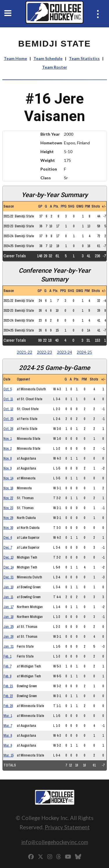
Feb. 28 (8, 706)
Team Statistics (84, 58)
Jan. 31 (8, 646)
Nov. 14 (8, 478)
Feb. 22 (8, 696)
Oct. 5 (8, 389)
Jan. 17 (8, 607)
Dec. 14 (8, 567)
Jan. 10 (8, 587)
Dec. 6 (8, 538)
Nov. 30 (8, 528)
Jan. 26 (8, 637)
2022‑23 (45, 352)
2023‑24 (65, 352)
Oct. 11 (8, 399)
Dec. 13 (8, 557)
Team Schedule (48, 58)
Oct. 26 (8, 429)
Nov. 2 (8, 449)
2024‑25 (84, 352)
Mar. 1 (8, 716)
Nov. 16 (8, 488)
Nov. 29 (8, 518)
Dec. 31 (8, 577)
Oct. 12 (8, 409)
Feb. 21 (8, 686)
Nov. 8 (8, 458)
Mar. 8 (8, 736)
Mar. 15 (8, 755)
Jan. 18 (8, 617)
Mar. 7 (8, 726)
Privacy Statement (67, 827)
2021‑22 (25, 352)
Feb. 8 (7, 676)
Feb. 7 (7, 666)
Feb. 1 (7, 656)
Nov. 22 (8, 498)
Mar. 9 (8, 745)
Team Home (15, 58)
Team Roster (55, 67)
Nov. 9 (8, 468)
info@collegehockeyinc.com (55, 842)
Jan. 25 (8, 627)
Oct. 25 (8, 419)
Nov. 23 (8, 508)
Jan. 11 (8, 597)
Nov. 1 (8, 439)
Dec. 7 (8, 548)
